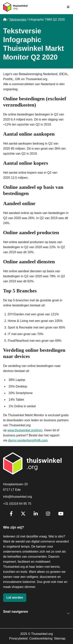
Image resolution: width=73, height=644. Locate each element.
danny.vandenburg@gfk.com (28, 440)
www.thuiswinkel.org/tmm (25, 430)
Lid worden (15, 598)
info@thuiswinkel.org (18, 497)
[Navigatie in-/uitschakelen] (68, 7)
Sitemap (60, 638)
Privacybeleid (18, 638)
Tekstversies (18, 20)
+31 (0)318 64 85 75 (17, 504)
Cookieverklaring (41, 638)
